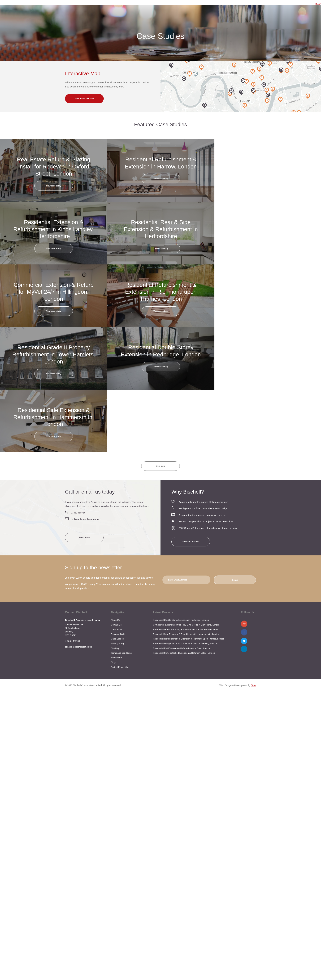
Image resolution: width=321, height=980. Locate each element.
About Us (115, 620)
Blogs (318, 4)
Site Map (115, 648)
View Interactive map (84, 99)
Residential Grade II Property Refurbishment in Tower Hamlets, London (187, 629)
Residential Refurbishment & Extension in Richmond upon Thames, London (189, 639)
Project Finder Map (120, 667)
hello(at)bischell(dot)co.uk (85, 519)
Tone (254, 685)
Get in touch (84, 538)
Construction (117, 629)
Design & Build (118, 634)
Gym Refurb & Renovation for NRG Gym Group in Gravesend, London (186, 625)
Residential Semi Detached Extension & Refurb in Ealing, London (184, 653)
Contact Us (116, 625)
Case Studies (117, 639)
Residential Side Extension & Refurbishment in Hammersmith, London (186, 634)
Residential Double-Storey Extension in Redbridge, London (181, 620)
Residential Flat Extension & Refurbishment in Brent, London (182, 648)
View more (160, 466)
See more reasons (191, 542)
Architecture (117, 658)
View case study (54, 186)
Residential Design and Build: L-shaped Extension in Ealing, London (185, 643)
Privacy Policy (118, 643)
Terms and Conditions (121, 653)
